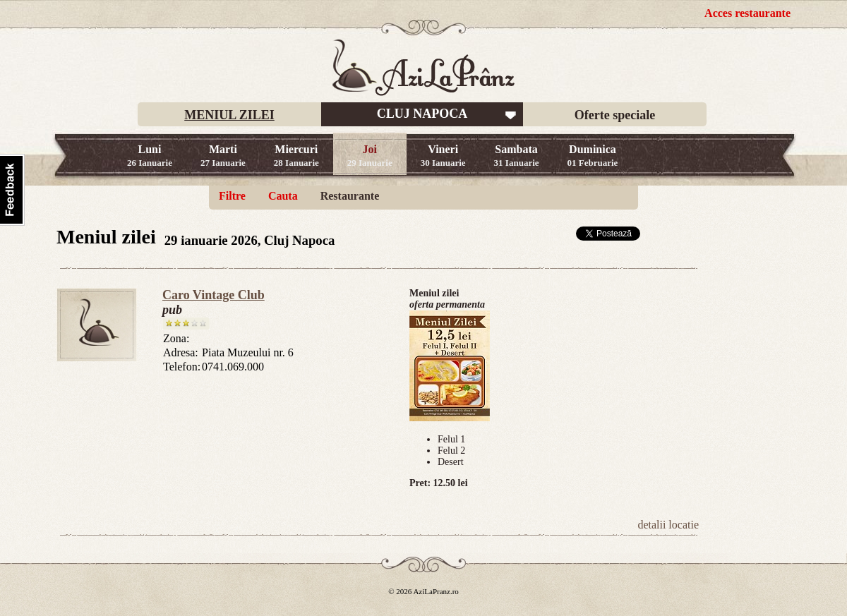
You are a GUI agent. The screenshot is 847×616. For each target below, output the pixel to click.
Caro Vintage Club (214, 295)
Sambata (517, 156)
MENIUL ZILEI (229, 115)
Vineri (443, 156)
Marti (223, 156)
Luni (150, 156)
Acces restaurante (747, 13)
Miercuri (296, 156)
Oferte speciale (615, 115)
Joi (370, 156)
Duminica (593, 156)
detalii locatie (668, 525)
